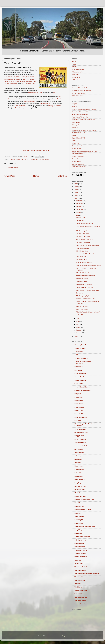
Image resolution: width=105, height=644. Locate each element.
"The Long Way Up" (82, 296)
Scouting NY (79, 520)
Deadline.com (79, 407)
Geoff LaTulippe (80, 429)
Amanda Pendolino (81, 358)
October (79, 206)
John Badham (8, 79)
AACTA (75, 104)
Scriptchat (78, 533)
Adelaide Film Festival (79, 88)
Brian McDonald (80, 374)
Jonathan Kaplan (14, 81)
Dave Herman (79, 400)
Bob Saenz (78, 370)
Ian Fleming (59, 99)
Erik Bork (78, 421)
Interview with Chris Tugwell (85, 254)
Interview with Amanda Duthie (86, 299)
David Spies (79, 404)
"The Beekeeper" (81, 231)
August (79, 212)
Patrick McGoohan (45, 103)
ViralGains (78, 587)
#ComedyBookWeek (82, 345)
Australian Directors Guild (81, 112)
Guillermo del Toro (10, 77)
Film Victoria (76, 122)
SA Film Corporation (79, 93)
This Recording (80, 580)
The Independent (80, 570)
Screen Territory (77, 159)
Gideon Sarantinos (81, 432)
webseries (46, 159)
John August (79, 456)
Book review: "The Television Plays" (88, 290)
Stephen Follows (80, 553)
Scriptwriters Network (82, 537)
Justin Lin (78, 463)
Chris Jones (79, 384)
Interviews (76, 75)
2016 (76, 187)
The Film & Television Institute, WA (84, 120)
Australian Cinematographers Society (84, 109)
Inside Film (76, 127)
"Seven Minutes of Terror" (84, 284)
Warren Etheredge (81, 590)
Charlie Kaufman (80, 380)
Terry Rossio (79, 563)
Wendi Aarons (79, 594)
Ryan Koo (78, 513)
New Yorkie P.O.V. (82, 260)
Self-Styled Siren (80, 540)
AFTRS (75, 107)
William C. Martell (81, 597)
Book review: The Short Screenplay (87, 245)
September (80, 209)
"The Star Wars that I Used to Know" (88, 312)
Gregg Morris (79, 436)
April (78, 324)
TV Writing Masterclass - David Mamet (88, 265)
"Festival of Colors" (82, 279)
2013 (76, 195)
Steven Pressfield (81, 557)
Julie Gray (78, 459)
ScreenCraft (79, 523)
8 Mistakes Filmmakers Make (85, 276)
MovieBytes (79, 493)
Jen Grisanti (79, 449)
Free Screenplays (78, 69)
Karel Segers (79, 466)
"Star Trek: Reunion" (83, 248)
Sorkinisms (80, 293)
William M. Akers (80, 600)
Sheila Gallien (79, 543)
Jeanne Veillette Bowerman (84, 446)
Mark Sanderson (80, 490)
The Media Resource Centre (81, 91)
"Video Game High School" (85, 223)
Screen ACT (76, 143)
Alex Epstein (79, 352)
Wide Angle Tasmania (79, 167)
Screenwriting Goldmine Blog (85, 527)
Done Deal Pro (80, 414)
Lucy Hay (78, 483)
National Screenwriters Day (84, 500)
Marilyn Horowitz (80, 486)
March (78, 327)
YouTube (46, 150)
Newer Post (9, 176)
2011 (76, 336)
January (79, 333)
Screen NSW (76, 148)
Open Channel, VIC (79, 138)
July (78, 215)
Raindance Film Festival (83, 510)
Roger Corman (27, 79)
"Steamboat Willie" (82, 282)
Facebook (26, 150)
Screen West (76, 161)
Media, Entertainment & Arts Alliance (84, 130)
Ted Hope (78, 560)
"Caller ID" (79, 315)
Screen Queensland (79, 154)
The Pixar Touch (80, 577)
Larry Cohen (17, 79)
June (78, 319)
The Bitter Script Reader (83, 567)
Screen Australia (78, 146)
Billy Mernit (78, 367)
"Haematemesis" (78, 72)
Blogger (64, 636)
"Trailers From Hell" (82, 234)
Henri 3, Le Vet (81, 257)
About (74, 64)
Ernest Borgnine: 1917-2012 (85, 287)
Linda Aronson (80, 479)
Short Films (76, 77)
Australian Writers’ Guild (80, 117)
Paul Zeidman (79, 506)
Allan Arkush (30, 77)
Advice (74, 67)
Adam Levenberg (80, 348)
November (80, 204)
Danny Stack (79, 397)
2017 (76, 184)
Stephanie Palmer (81, 550)
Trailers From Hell (35, 159)
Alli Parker (78, 355)
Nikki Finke (78, 503)
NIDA (74, 135)
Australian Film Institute (80, 114)
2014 (76, 192)
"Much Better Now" (82, 251)
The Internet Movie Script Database (87, 574)
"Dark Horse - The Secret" (84, 262)
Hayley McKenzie (80, 439)
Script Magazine (80, 530)
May (78, 321)
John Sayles (14, 84)
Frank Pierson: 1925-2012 (84, 240)
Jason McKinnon (80, 443)
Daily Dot (78, 394)
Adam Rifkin (32, 81)
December (80, 201)
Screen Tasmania (78, 156)
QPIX (74, 141)
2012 (76, 198)
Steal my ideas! (80, 547)
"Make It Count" (81, 218)
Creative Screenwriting (82, 390)
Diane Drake (79, 410)
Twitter (33, 150)
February (79, 330)
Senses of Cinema (78, 164)
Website (39, 150)
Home (36, 176)
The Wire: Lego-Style (83, 237)
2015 (76, 190)
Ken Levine (78, 473)
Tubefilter (78, 584)
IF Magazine (76, 125)
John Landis (24, 81)
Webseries (76, 80)
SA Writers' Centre (78, 96)
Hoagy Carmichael (29, 101)
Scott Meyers (79, 516)
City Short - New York (83, 242)
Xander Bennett (80, 604)
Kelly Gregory (79, 469)
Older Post (62, 176)
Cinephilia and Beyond (82, 387)
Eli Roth (6, 84)
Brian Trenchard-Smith (28, 84)
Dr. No (27, 159)
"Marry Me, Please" (82, 309)
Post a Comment (12, 167)
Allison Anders (21, 77)
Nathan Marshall (80, 496)
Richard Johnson (21, 106)
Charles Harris (80, 377)
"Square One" (80, 220)
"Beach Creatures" (82, 306)
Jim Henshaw (79, 453)
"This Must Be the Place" (84, 273)
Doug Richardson (81, 417)
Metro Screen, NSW (79, 133)
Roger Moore (19, 108)
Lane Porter (79, 476)
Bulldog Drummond (54, 106)
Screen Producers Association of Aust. (85, 151)
